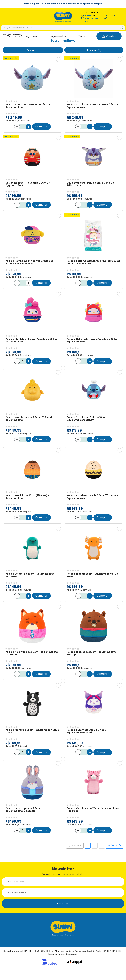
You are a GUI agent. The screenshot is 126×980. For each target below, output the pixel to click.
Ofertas (109, 36)
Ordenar (94, 50)
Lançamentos (57, 36)
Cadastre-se (92, 20)
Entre (88, 16)
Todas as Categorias (22, 36)
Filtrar (33, 50)
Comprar (41, 126)
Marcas (83, 36)
